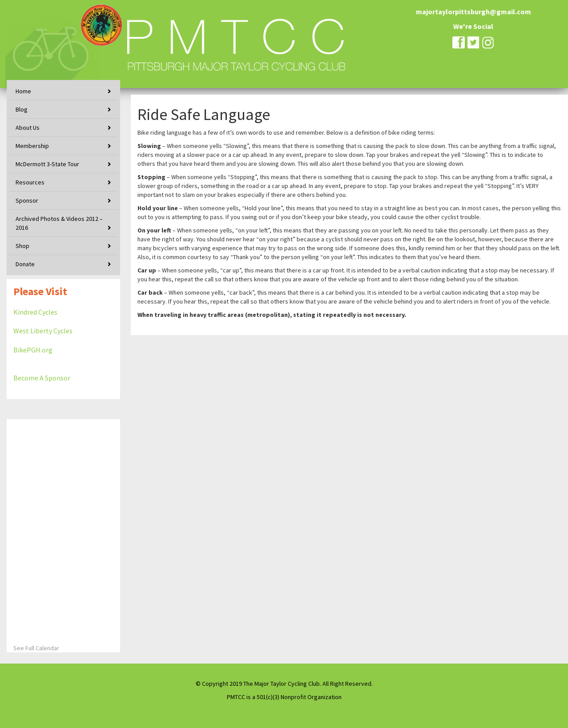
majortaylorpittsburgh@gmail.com (473, 12)
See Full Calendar (36, 648)
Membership (32, 146)
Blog (22, 109)
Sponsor (27, 200)
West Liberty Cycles (43, 331)
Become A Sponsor (42, 378)
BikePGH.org (33, 350)
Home (23, 91)
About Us (28, 128)
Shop (22, 246)
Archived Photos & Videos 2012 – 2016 (59, 223)
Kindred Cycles (35, 312)
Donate (25, 264)
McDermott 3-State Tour (47, 164)
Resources (30, 182)
